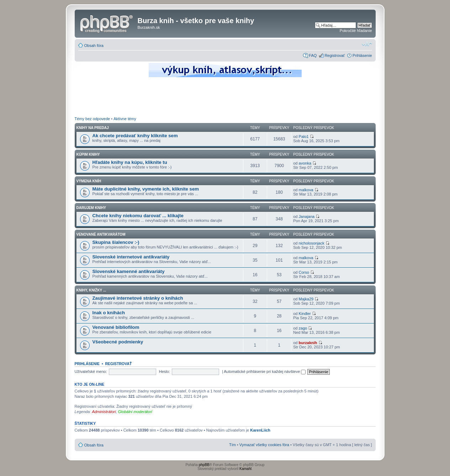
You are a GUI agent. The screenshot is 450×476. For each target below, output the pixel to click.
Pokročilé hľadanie (356, 31)
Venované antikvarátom (101, 234)
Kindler (305, 314)
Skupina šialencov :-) (116, 242)
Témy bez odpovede (92, 119)
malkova (306, 190)
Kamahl (245, 469)
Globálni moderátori (135, 412)
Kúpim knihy (88, 154)
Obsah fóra (94, 46)
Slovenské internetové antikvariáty (131, 257)
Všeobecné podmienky (118, 342)
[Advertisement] (225, 98)
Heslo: (165, 371)
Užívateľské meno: (91, 371)
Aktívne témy (125, 119)
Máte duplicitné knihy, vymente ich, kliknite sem (146, 189)
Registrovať (335, 55)
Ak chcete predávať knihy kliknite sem (135, 136)
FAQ (313, 55)
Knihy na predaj (93, 128)
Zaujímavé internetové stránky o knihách (138, 298)
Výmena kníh (89, 181)
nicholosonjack (312, 243)
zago (303, 328)
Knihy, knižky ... (91, 290)
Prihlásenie (362, 55)
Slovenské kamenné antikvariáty (129, 271)
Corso (304, 272)
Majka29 (306, 299)
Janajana (307, 216)
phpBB (204, 465)
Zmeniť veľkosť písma (367, 44)
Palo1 (304, 137)
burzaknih (308, 343)
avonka (305, 163)
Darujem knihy (91, 208)
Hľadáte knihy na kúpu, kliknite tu (130, 162)
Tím (232, 445)
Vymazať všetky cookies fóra (264, 445)
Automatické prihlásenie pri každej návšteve (265, 371)
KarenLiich (260, 430)
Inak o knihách (109, 313)
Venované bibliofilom (116, 327)
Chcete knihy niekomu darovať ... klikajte (138, 216)
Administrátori (104, 412)
